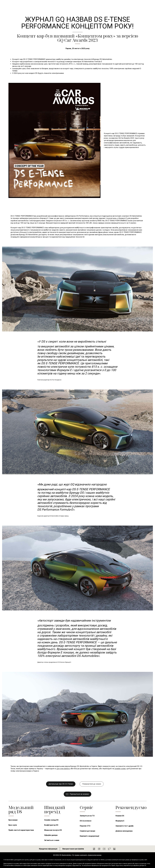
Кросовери (13, 820)
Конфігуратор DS (51, 825)
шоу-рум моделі (63, 769)
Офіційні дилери (51, 835)
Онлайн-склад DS (51, 820)
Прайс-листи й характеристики (21, 830)
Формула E (120, 821)
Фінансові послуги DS (53, 830)
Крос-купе (13, 825)
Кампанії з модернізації (89, 836)
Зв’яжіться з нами (52, 840)
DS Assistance (86, 821)
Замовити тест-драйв (124, 826)
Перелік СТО (85, 826)
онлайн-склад (120, 769)
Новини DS (120, 816)
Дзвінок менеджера (124, 831)
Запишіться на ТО (87, 816)
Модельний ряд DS (21, 810)
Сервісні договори (87, 831)
